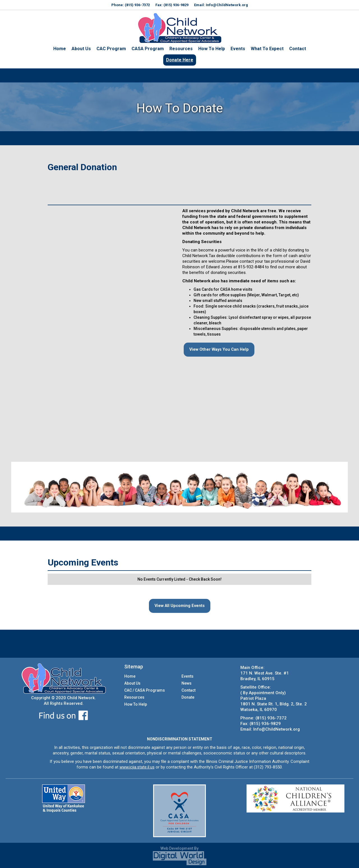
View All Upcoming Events (179, 606)
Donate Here (180, 60)
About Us (81, 49)
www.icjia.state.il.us (137, 767)
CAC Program (111, 49)
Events (238, 49)
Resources (181, 49)
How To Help (212, 49)
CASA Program (148, 49)
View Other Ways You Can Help (217, 350)
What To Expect (267, 49)
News (187, 683)
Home (60, 49)
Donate (188, 697)
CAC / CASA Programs (145, 690)
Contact (298, 49)
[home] (179, 28)
